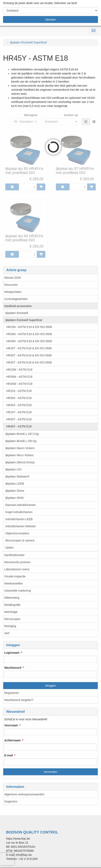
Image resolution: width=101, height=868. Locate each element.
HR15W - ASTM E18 (19, 370)
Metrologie (11, 612)
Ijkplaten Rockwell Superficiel (24, 320)
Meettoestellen (14, 583)
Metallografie (12, 605)
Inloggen (51, 686)
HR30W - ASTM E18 (19, 377)
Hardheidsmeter (14, 555)
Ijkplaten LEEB (15, 484)
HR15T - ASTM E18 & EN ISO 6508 (29, 348)
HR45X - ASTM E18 (19, 405)
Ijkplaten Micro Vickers (20, 455)
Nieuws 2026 (12, 278)
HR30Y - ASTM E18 (19, 419)
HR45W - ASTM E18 (19, 384)
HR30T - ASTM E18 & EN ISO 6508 (29, 355)
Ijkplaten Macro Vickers (20, 448)
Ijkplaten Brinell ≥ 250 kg (21, 441)
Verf (7, 633)
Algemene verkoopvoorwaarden (24, 794)
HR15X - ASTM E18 (19, 391)
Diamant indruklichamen (21, 505)
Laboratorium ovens (17, 569)
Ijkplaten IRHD (14, 498)
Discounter (11, 285)
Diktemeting (12, 598)
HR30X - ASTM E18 (19, 398)
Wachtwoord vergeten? (19, 700)
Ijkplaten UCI (13, 469)
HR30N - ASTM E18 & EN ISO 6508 (29, 334)
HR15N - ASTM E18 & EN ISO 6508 (29, 327)
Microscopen (12, 619)
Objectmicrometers (17, 533)
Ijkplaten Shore (15, 491)
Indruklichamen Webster (21, 526)
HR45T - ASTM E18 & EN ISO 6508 (29, 362)
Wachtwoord (13, 668)
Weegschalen (13, 292)
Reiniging (10, 626)
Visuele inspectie (15, 576)
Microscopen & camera (20, 540)
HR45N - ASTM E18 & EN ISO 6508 (29, 341)
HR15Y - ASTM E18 (19, 412)
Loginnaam (12, 653)
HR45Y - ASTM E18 (19, 426)
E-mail (9, 755)
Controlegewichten (16, 299)
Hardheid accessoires (18, 306)
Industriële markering (18, 591)
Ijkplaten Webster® (17, 477)
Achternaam (12, 740)
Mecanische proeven (17, 562)
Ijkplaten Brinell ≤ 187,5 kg (22, 434)
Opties (9, 548)
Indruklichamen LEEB (19, 519)
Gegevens (11, 801)
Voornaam (11, 725)
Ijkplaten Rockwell (17, 313)
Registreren (12, 693)
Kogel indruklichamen (19, 512)
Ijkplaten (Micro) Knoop (20, 462)
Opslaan (50, 19)
